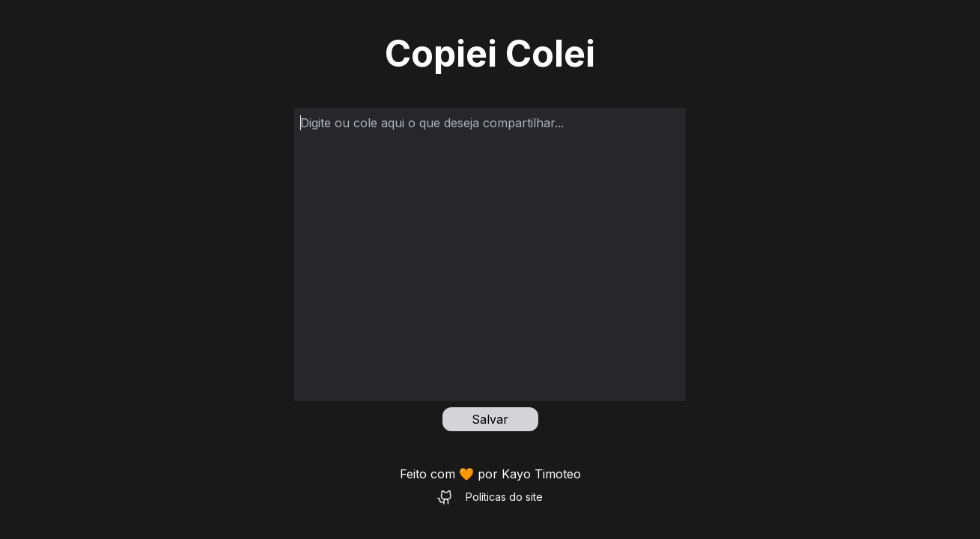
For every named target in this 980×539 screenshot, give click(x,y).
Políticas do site (504, 497)
